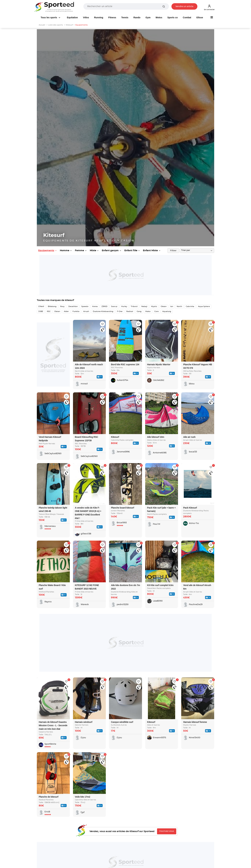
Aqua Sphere (204, 306)
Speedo (85, 306)
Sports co (172, 17)
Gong (139, 311)
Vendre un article (184, 6)
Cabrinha (190, 306)
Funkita (76, 311)
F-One (120, 311)
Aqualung (167, 311)
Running (99, 17)
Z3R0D (104, 306)
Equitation (72, 17)
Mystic (154, 306)
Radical (130, 311)
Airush (86, 311)
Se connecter (209, 7)
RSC (49, 311)
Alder (66, 311)
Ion (172, 306)
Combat (187, 17)
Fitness (112, 17)
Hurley (124, 306)
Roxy (62, 306)
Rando (137, 17)
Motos (159, 17)
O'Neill (41, 306)
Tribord (134, 306)
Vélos (86, 17)
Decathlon (73, 306)
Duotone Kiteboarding (103, 311)
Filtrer (173, 251)
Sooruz (114, 306)
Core (156, 311)
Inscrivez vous (167, 831)
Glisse (200, 17)
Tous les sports (49, 17)
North (179, 306)
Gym (148, 17)
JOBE (41, 311)
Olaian (164, 306)
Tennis (125, 17)
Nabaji (144, 306)
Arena (95, 306)
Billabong (52, 306)
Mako (148, 311)
